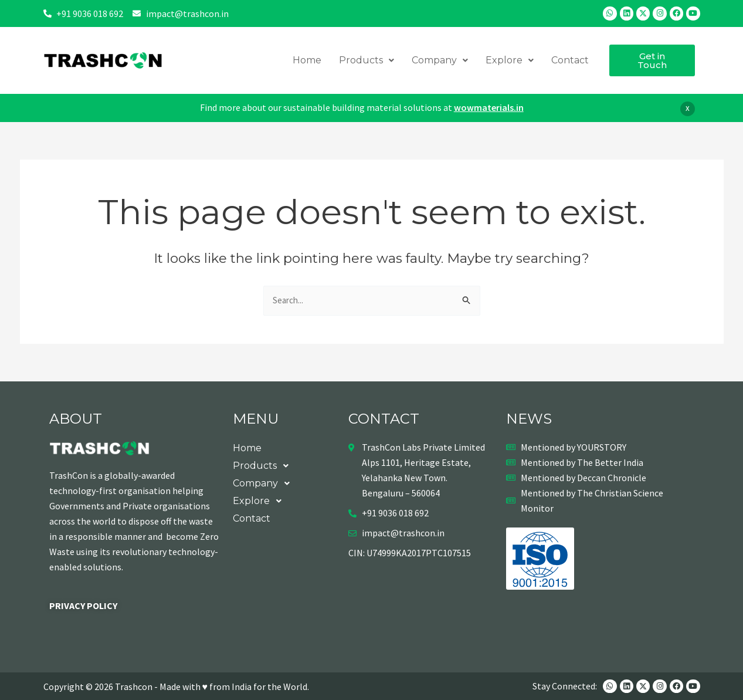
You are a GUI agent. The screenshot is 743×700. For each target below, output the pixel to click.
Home (307, 60)
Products (367, 60)
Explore (510, 60)
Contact (570, 60)
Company (440, 60)
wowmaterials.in (489, 107)
